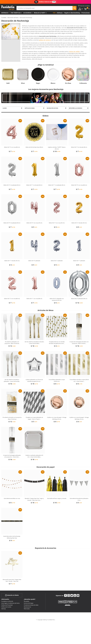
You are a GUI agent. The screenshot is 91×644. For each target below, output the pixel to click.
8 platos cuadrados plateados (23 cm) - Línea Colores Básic (34, 456)
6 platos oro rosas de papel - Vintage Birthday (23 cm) (57, 418)
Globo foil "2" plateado (57, 261)
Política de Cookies (6, 607)
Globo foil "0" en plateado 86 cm (12, 223)
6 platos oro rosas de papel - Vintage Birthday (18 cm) (79, 418)
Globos (5, 108)
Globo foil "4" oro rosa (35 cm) (34, 223)
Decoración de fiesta (13, 18)
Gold (8, 83)
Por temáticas (16, 13)
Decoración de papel (53, 108)
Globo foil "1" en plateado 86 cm (57, 185)
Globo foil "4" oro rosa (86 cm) (12, 147)
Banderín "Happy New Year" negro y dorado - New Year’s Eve (34, 499)
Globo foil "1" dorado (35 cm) (12, 261)
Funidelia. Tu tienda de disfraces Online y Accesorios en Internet (8, 8)
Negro (38, 83)
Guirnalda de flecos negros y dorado (57, 499)
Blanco (53, 83)
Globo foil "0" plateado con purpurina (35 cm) (57, 300)
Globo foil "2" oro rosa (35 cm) (57, 223)
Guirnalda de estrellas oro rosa (12, 499)
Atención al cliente (12, 595)
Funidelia (4, 18)
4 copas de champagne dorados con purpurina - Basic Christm (79, 343)
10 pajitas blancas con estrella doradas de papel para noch (57, 343)
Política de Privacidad (7, 605)
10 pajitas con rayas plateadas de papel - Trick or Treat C (34, 418)
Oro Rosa (68, 83)
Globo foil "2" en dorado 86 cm (79, 147)
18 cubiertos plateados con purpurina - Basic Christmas (12, 343)
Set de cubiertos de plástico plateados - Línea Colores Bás (12, 381)
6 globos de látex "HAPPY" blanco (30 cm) (57, 148)
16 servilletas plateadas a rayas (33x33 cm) (57, 381)
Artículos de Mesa (30, 108)
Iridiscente (83, 83)
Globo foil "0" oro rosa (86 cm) (79, 185)
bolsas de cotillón (75, 52)
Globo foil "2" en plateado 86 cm (12, 185)
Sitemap (4, 609)
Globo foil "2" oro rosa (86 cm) (12, 299)
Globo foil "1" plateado (79, 261)
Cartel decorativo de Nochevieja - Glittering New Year (12, 537)
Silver (23, 83)
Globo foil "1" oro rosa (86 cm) (34, 299)
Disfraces (5, 13)
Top (54, 13)
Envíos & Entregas (29, 603)
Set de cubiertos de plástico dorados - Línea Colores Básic (34, 343)
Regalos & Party (40, 13)
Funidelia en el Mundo (7, 601)
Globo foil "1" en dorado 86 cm (34, 185)
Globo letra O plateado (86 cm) (79, 299)
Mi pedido (27, 601)
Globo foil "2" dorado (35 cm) (79, 223)
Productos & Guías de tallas (31, 605)
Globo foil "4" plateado (34, 261)
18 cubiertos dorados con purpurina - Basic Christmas (12, 418)
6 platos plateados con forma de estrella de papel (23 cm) (34, 381)
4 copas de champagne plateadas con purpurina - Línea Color (12, 456)
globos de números (45, 40)
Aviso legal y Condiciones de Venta (10, 603)
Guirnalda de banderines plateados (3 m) (79, 499)
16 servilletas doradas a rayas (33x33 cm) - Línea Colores (79, 381)
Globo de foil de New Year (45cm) (34, 147)
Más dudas (27, 609)
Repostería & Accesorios (76, 108)
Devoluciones (27, 607)
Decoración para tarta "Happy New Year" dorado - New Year (12, 581)
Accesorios (27, 13)
